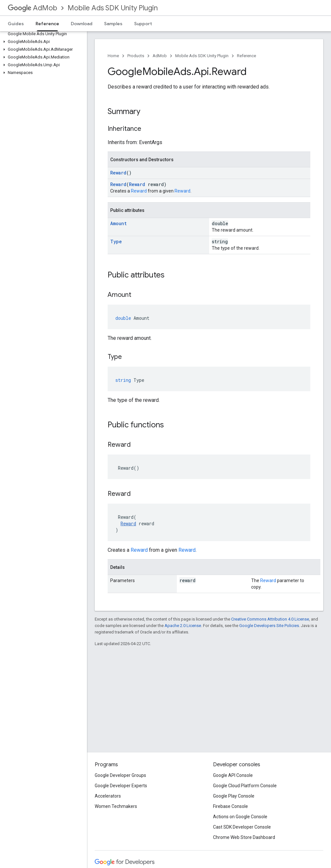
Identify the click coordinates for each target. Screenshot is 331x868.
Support (143, 24)
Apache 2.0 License (183, 626)
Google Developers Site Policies (269, 626)
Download (82, 24)
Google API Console (233, 775)
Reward (118, 173)
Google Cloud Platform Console (245, 786)
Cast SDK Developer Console (242, 827)
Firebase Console (230, 806)
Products (136, 56)
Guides (16, 24)
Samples (113, 24)
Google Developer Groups (120, 775)
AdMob (32, 8)
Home (113, 56)
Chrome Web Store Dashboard (244, 837)
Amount (118, 223)
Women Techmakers (116, 806)
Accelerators (108, 796)
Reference (246, 56)
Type (116, 241)
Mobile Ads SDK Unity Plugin (113, 8)
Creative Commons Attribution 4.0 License (270, 619)
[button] (42, 42)
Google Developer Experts (121, 786)
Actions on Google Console (240, 817)
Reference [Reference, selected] (47, 24)
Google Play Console (234, 796)
